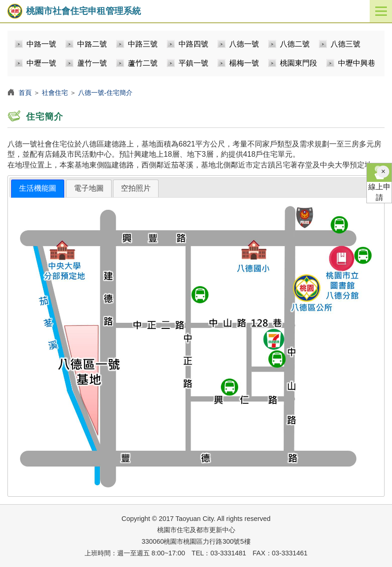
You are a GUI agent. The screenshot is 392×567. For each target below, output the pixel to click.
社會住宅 (55, 93)
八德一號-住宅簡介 (105, 93)
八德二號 (295, 44)
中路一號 (41, 44)
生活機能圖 (38, 188)
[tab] (38, 189)
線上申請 (379, 182)
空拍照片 (136, 188)
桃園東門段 (299, 63)
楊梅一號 (244, 63)
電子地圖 (89, 188)
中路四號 (193, 44)
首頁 (25, 93)
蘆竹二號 (143, 63)
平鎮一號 (193, 63)
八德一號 (244, 44)
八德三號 (345, 44)
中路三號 (143, 44)
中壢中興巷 (357, 63)
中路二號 (92, 44)
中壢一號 (41, 63)
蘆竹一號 (92, 63)
